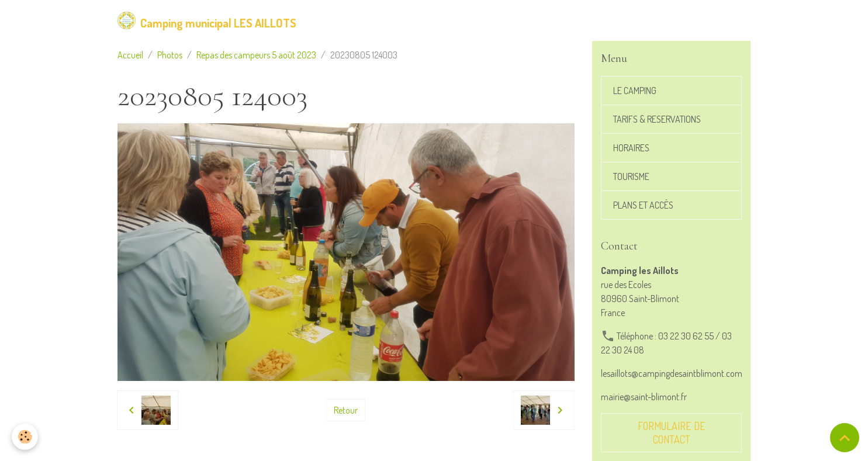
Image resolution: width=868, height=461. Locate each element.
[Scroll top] (845, 438)
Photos (170, 55)
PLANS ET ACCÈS (643, 205)
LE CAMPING (635, 91)
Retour (346, 410)
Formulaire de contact (672, 433)
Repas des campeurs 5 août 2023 (256, 55)
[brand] (207, 20)
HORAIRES (631, 148)
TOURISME (631, 176)
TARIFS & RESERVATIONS (657, 119)
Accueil (130, 55)
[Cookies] (25, 437)
